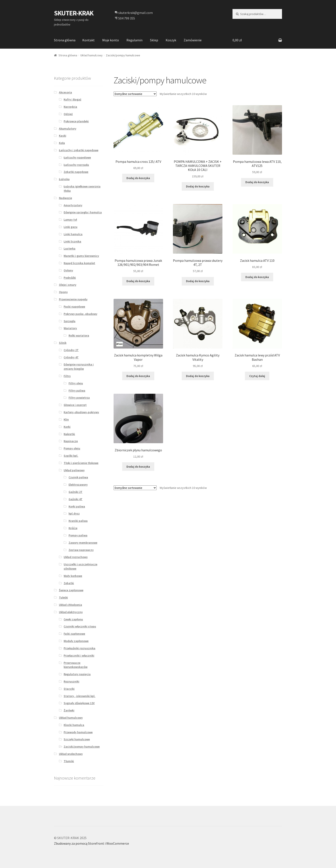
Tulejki (63, 597)
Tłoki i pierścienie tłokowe (81, 463)
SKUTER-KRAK (74, 13)
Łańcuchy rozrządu (76, 165)
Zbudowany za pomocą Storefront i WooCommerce (91, 843)
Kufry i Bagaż (72, 99)
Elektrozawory (78, 485)
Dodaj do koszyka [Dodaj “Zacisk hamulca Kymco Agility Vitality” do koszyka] (198, 376)
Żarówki (69, 710)
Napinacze (71, 441)
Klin (66, 419)
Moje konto (111, 40)
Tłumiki (69, 761)
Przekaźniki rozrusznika (79, 648)
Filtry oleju (76, 383)
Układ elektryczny (71, 612)
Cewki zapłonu (73, 619)
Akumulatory (68, 129)
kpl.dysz (74, 513)
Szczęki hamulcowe (77, 739)
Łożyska (64, 179)
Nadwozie (65, 198)
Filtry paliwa (77, 391)
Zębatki (69, 583)
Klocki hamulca (74, 725)
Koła (62, 143)
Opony (63, 292)
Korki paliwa (77, 506)
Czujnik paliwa (78, 477)
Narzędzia (70, 107)
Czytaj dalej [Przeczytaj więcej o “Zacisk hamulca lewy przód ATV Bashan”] (257, 376)
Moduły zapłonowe (76, 641)
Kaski (63, 136)
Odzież (68, 114)
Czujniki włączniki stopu (80, 626)
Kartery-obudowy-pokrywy (81, 412)
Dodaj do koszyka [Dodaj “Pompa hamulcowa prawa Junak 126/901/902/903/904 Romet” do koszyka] (138, 281)
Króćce (73, 528)
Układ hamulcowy (91, 55)
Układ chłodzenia (70, 605)
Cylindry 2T (71, 350)
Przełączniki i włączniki (79, 655)
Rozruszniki (71, 681)
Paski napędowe (74, 307)
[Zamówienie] (135, 94)
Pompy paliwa (78, 535)
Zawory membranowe (83, 543)
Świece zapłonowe (71, 590)
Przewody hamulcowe (78, 732)
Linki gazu (70, 227)
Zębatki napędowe (76, 172)
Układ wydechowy (71, 754)
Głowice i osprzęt (75, 405)
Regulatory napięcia (77, 674)
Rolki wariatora (79, 335)
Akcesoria (65, 92)
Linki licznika (72, 241)
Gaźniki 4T (76, 499)
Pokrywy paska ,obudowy (80, 314)
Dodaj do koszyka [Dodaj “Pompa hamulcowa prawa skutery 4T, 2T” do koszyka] (198, 281)
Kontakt (88, 40)
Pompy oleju (72, 448)
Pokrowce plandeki (76, 121)
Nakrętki (69, 434)
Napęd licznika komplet (79, 263)
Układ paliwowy (74, 470)
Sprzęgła (70, 321)
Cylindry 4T (71, 357)
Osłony (68, 270)
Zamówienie (193, 40)
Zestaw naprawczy (81, 550)
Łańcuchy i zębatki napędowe (79, 150)
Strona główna (65, 40)
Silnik (63, 343)
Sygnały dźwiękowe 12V (79, 703)
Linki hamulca (73, 234)
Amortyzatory (73, 205)
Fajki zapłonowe (74, 634)
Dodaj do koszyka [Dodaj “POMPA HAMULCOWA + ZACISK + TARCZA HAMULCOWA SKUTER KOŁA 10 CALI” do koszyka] (198, 186)
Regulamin (134, 40)
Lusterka (70, 248)
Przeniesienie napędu (73, 299)
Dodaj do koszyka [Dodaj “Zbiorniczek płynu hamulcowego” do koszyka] (138, 467)
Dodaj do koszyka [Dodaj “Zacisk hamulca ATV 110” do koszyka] (257, 277)
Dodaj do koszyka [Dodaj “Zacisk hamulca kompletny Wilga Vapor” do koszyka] (138, 376)
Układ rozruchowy (76, 557)
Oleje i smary (68, 285)
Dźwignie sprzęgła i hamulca (83, 212)
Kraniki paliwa (78, 521)
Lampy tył (70, 220)
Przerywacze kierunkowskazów (76, 665)
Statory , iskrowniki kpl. (79, 696)
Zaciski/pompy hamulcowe (82, 747)
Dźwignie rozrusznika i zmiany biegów (79, 367)
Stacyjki (69, 689)
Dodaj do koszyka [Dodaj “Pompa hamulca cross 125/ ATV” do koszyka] (138, 178)
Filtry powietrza (79, 398)
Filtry (67, 376)
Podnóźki (70, 278)
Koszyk (171, 40)
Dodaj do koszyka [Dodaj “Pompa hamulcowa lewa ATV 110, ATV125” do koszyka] (257, 182)
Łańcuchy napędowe (77, 157)
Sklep (154, 40)
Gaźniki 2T (76, 492)
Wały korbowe (73, 576)
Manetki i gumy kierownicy (81, 256)
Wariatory (70, 328)
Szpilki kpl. (71, 456)
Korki (67, 427)
